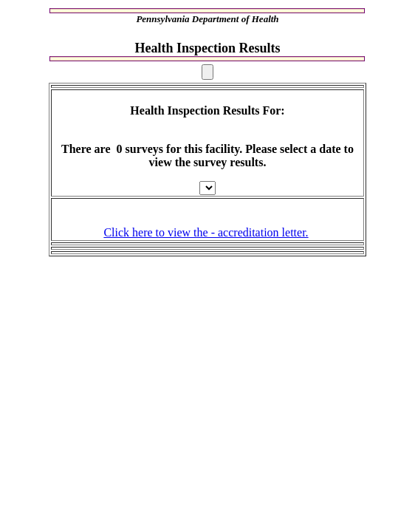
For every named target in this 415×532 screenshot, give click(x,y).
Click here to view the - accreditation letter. (206, 232)
